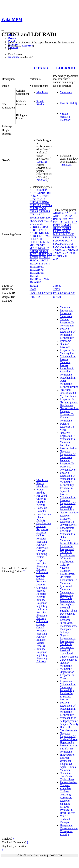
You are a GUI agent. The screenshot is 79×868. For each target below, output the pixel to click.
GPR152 (34, 227)
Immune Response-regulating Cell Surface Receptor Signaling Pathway (43, 609)
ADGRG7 (59, 213)
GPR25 (57, 228)
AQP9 (33, 193)
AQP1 (56, 216)
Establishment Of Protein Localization (68, 558)
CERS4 (34, 202)
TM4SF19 (44, 264)
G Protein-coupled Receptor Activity (42, 592)
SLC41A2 (59, 247)
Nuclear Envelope (65, 345)
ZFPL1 (57, 259)
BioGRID (14, 57)
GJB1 (33, 224)
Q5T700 (58, 297)
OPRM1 (44, 251)
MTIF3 (34, 248)
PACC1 (34, 254)
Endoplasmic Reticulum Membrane (67, 372)
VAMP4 (57, 256)
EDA (42, 214)
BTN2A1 (35, 196)
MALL (57, 234)
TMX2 (46, 279)
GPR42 (44, 227)
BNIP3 (73, 216)
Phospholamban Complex (69, 784)
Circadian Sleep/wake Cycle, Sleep (67, 776)
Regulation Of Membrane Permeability (68, 506)
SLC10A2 (44, 257)
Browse (12, 38)
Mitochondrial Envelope (68, 499)
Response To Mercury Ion (67, 352)
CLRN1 (34, 208)
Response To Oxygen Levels (68, 523)
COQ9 (43, 208)
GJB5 (39, 224)
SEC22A (58, 244)
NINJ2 (57, 237)
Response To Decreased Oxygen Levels (68, 467)
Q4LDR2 (35, 297)
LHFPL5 (34, 242)
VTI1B (66, 256)
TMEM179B (37, 273)
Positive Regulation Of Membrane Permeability (68, 333)
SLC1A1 (68, 244)
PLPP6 (57, 241)
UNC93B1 (70, 253)
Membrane (42, 92)
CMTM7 (68, 219)
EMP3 (57, 225)
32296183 (27, 46)
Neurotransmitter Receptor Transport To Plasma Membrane (69, 414)
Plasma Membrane (42, 485)
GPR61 (34, 230)
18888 (33, 289)
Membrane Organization (67, 670)
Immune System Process (41, 643)
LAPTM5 (58, 231)
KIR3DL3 (45, 233)
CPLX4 (34, 211)
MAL (67, 231)
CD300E (45, 196)
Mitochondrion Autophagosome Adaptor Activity (69, 721)
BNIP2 (64, 216)
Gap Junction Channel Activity (44, 517)
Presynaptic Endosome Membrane (66, 313)
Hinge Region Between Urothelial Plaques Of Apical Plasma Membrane (68, 762)
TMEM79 (58, 253)
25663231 (67, 165)
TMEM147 (71, 247)
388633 (57, 286)
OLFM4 (65, 237)
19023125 (42, 162)
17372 (56, 289)
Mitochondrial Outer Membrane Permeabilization (69, 382)
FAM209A (46, 218)
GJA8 (49, 221)
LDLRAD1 (66, 68)
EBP (74, 222)
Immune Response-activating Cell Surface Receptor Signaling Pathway (43, 535)
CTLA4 (34, 214)
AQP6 (45, 190)
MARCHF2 (68, 234)
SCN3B (34, 257)
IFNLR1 (43, 230)
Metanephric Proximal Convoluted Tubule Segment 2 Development (69, 654)
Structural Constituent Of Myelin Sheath (68, 393)
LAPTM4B (45, 236)
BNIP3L (58, 219)
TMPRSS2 (35, 279)
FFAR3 (34, 221)
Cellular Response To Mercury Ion (67, 322)
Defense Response (65, 618)
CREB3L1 (44, 211)
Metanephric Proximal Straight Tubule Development (68, 609)
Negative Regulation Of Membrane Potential (68, 456)
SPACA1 (35, 260)
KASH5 (34, 233)
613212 (34, 286)
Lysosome (65, 341)
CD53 (33, 199)
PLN (73, 237)
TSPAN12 (35, 282)
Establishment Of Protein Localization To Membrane (68, 578)
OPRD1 (34, 251)
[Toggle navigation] (3, 30)
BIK (49, 193)
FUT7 (42, 221)
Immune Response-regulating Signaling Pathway (42, 655)
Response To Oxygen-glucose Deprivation (69, 402)
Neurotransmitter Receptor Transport (69, 516)
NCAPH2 (43, 248)
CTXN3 (41, 68)
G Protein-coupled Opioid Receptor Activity (42, 578)
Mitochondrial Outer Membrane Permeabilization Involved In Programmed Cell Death (69, 543)
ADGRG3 (35, 190)
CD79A (41, 199)
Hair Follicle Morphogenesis (68, 729)
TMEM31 (35, 276)
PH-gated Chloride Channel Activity (42, 500)
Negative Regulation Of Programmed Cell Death (68, 640)
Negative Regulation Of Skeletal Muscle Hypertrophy (69, 738)
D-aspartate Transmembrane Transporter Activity (69, 830)
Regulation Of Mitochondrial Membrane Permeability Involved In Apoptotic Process (68, 690)
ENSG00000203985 (64, 293)
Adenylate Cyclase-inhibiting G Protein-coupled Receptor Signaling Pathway (43, 558)
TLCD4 (34, 264)
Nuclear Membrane (66, 664)
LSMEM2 (46, 242)
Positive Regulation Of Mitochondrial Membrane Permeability (68, 709)
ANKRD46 (71, 213)
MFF (32, 245)
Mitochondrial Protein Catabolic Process (68, 361)
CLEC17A (35, 205)
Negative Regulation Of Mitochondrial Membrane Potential (68, 439)
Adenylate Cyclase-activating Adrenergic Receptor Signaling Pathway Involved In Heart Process (67, 801)
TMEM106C (37, 267)
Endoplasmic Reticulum (67, 529)
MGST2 (40, 245)
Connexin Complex (42, 509)
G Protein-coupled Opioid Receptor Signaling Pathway (42, 629)
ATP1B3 (42, 193)
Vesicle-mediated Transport (65, 117)
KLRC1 (34, 236)
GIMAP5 (66, 225)
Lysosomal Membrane (66, 588)
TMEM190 (59, 250)
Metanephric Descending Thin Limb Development (67, 597)
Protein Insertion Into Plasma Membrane (69, 749)
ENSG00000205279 (41, 293)
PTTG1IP (67, 241)
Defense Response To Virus (67, 427)
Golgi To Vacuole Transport (65, 568)
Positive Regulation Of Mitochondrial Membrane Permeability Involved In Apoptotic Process (68, 483)
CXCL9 (67, 222)
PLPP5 (42, 254)
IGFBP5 (66, 228)
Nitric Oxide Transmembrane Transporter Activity (69, 627)
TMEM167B (37, 270)
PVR (50, 254)
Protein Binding (41, 103)
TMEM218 (72, 250)
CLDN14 (44, 202)
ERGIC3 (34, 218)
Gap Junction (44, 523)
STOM (44, 260)
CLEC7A (47, 205)
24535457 (42, 180)
